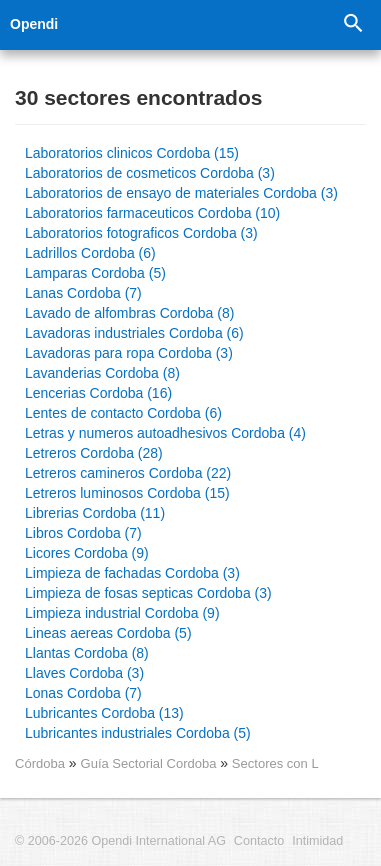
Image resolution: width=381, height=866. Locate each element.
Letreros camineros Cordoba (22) (128, 473)
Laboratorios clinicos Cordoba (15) (132, 153)
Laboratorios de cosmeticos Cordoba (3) (150, 173)
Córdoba (40, 763)
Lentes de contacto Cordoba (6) (123, 413)
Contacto (259, 841)
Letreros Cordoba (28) (94, 453)
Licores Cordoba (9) (87, 553)
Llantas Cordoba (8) (87, 653)
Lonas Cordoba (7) (83, 693)
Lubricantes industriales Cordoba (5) (138, 733)
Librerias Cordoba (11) (95, 513)
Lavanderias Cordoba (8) (102, 373)
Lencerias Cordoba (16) (98, 393)
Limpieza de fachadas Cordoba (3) (132, 573)
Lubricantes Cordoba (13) (104, 713)
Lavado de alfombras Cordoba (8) (129, 313)
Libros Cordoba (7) (83, 533)
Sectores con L (275, 763)
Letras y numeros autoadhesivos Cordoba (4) (165, 433)
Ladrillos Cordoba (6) (90, 253)
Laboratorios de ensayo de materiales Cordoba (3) (181, 193)
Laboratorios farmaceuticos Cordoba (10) (152, 213)
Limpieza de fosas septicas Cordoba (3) (148, 593)
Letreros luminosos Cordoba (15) (127, 493)
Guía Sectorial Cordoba (151, 763)
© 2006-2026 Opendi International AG (120, 841)
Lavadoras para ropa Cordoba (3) (129, 353)
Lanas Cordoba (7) (83, 293)
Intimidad (317, 841)
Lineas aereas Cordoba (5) (108, 633)
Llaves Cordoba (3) (84, 673)
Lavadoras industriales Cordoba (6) (134, 333)
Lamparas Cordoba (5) (95, 273)
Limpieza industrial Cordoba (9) (122, 613)
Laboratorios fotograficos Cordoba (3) (141, 233)
